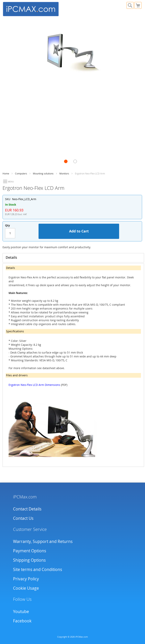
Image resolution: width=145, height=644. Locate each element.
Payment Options (30, 551)
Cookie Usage (26, 588)
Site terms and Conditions (38, 569)
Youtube (21, 611)
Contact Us (23, 518)
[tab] (73, 258)
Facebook (22, 621)
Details (11, 257)
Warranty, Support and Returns (43, 541)
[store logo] (38, 9)
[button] (69, 164)
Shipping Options (29, 560)
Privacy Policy (26, 579)
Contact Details (27, 509)
